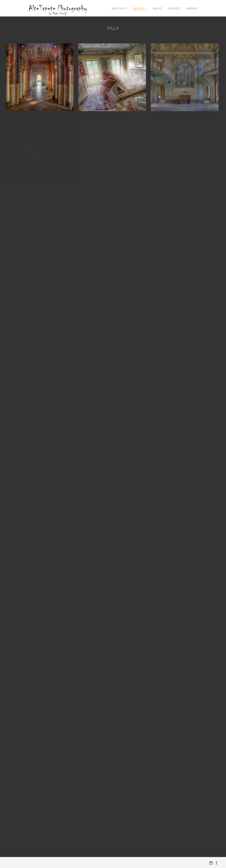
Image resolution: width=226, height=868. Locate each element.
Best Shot (119, 9)
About (157, 9)
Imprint (192, 9)
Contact (174, 9)
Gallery (139, 9)
